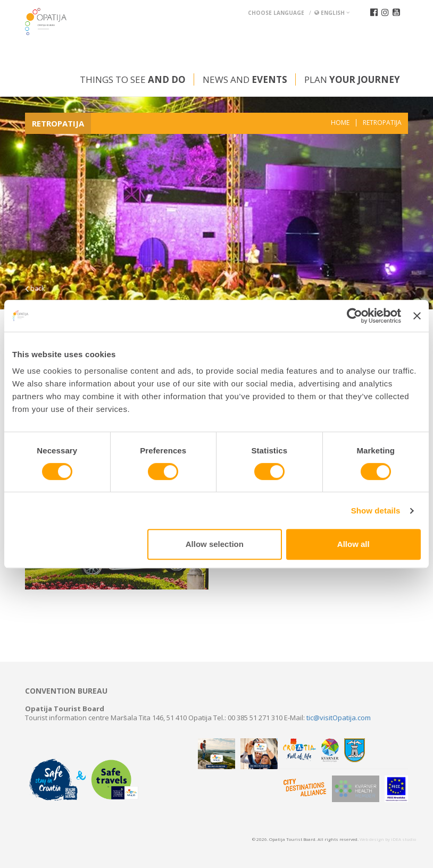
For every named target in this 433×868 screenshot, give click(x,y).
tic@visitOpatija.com (339, 718)
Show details (376, 511)
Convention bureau (66, 691)
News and (245, 79)
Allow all (353, 544)
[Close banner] (417, 316)
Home (340, 123)
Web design (372, 839)
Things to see (133, 79)
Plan (352, 79)
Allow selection (215, 544)
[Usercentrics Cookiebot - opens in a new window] (355, 316)
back (35, 288)
